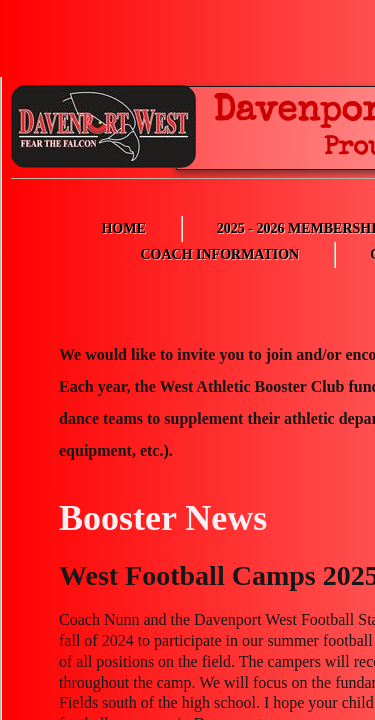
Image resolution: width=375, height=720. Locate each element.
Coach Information (219, 254)
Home (123, 228)
